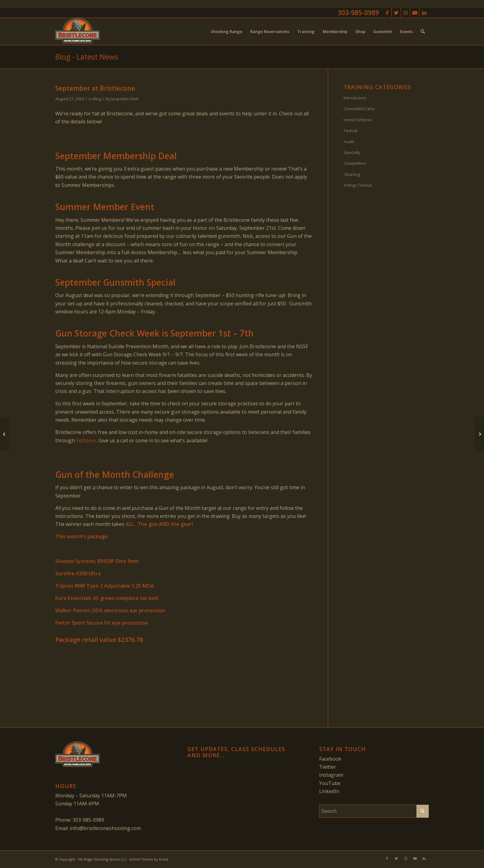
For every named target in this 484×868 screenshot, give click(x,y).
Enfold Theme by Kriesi (149, 859)
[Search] (423, 31)
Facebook (330, 759)
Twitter (328, 767)
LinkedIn (329, 791)
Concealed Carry (359, 109)
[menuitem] (227, 31)
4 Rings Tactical (358, 185)
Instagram (331, 775)
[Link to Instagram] (405, 13)
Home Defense (358, 120)
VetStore (86, 440)
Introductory (355, 98)
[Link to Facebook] (387, 13)
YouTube (330, 783)
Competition (355, 163)
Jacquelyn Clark (125, 99)
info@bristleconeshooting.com (105, 828)
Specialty (352, 152)
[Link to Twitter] (396, 13)
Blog (97, 99)
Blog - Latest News (87, 57)
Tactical (350, 130)
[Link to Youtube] (415, 13)
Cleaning (352, 174)
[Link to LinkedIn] (424, 13)
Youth (349, 142)
